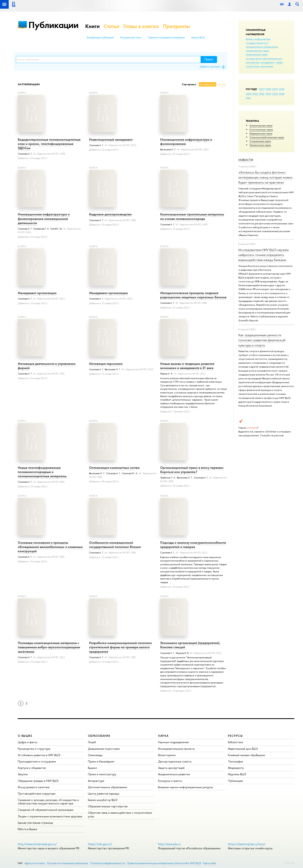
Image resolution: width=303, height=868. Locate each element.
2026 (268, 89)
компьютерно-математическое (264, 59)
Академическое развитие (174, 774)
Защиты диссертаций (171, 768)
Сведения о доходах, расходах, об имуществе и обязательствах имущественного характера (48, 802)
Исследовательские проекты (176, 749)
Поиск (209, 59)
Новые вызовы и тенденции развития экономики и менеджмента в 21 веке (187, 366)
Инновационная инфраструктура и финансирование (186, 142)
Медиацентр (236, 768)
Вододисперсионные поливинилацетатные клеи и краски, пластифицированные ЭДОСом (49, 144)
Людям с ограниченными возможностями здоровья (50, 816)
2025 (275, 89)
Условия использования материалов (68, 863)
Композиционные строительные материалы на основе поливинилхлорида (192, 216)
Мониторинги (167, 755)
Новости (246, 160)
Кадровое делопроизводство (110, 214)
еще (248, 98)
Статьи (111, 26)
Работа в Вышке (27, 829)
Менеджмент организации (37, 293)
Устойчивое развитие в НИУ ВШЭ (39, 755)
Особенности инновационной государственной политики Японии (115, 545)
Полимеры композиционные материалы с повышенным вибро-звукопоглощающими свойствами (49, 647)
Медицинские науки (261, 133)
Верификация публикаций (100, 37)
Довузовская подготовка (104, 749)
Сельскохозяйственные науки (267, 137)
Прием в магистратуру (102, 774)
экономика (267, 66)
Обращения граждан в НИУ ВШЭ (38, 781)
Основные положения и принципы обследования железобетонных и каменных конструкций (50, 547)
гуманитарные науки (257, 51)
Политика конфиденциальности (108, 863)
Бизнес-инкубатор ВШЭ (103, 800)
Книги (92, 26)
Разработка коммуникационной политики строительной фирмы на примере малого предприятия (120, 647)
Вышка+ (93, 768)
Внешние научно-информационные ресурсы (186, 787)
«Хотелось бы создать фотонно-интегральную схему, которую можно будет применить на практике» (266, 177)
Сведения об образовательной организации (46, 810)
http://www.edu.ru (169, 844)
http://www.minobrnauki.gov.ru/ (37, 844)
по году (222, 84)
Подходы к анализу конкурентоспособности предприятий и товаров (193, 545)
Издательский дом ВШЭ (243, 749)
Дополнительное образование (107, 787)
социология (253, 66)
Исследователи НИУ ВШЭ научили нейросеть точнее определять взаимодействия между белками (264, 255)
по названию (206, 84)
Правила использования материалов (166, 37)
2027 (262, 89)
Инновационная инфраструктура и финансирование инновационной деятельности (44, 219)
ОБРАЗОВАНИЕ (99, 736)
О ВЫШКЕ (25, 736)
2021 (262, 94)
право (280, 62)
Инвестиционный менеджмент (111, 140)
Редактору (289, 862)
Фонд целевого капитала (34, 787)
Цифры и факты (28, 742)
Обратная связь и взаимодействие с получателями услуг (120, 814)
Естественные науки (261, 129)
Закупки (23, 774)
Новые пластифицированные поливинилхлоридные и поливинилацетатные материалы (42, 472)
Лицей (92, 742)
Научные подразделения (173, 742)
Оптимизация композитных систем (114, 468)
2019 (275, 94)
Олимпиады (95, 755)
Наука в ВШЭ (198, 37)
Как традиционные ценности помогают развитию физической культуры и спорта (262, 340)
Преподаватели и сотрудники (37, 761)
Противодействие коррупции (37, 794)
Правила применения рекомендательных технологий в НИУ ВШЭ (164, 863)
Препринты (176, 26)
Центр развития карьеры (104, 794)
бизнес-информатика (258, 39)
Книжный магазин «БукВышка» (247, 755)
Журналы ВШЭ (237, 774)
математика (253, 62)
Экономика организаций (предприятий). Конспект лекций (190, 645)
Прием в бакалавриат (101, 761)
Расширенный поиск (131, 37)
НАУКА (163, 736)
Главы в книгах (141, 26)
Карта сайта (210, 863)
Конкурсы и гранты (170, 781)
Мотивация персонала (106, 364)
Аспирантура (96, 781)
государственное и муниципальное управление (262, 45)
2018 (282, 94)
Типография (235, 761)
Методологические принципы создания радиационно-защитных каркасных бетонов (193, 295)
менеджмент (268, 62)
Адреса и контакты (35, 863)
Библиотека (235, 742)
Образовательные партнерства (108, 806)
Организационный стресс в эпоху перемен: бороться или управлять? (192, 470)
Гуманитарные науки (261, 125)
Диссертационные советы (175, 761)
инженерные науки (257, 54)
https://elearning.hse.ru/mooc (247, 844)
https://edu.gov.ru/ (100, 844)
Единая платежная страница (35, 823)
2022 (255, 94)
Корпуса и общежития (32, 768)
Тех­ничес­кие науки (260, 145)
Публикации (53, 25)
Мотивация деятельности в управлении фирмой (47, 366)
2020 (268, 94)
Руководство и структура (34, 749)
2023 (249, 94)
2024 (282, 89)
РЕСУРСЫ (235, 736)
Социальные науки (260, 141)
